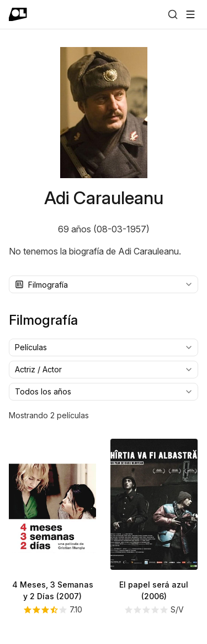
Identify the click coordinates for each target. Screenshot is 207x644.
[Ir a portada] (18, 14)
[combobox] (104, 284)
